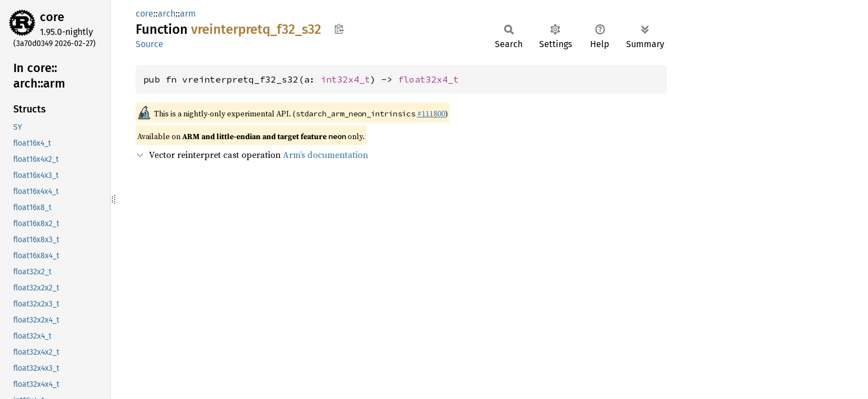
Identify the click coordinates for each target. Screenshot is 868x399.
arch (167, 14)
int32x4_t (345, 79)
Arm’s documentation (325, 155)
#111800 (431, 114)
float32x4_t (428, 79)
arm (188, 14)
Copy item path (339, 29)
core (52, 17)
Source (149, 44)
